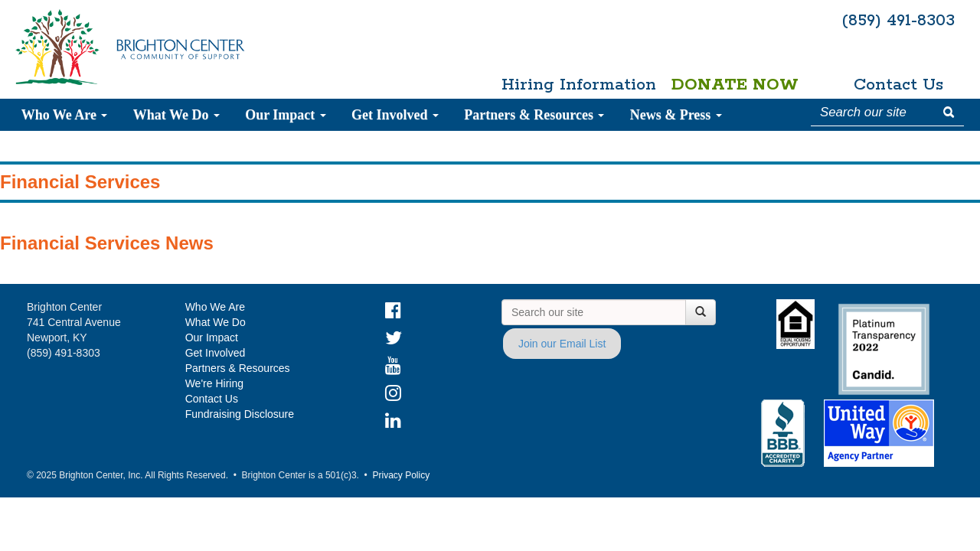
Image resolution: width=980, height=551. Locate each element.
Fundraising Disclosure (240, 414)
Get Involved (395, 115)
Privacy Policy (401, 475)
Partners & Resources (534, 115)
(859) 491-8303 (898, 21)
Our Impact (286, 115)
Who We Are (65, 115)
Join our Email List (562, 344)
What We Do (176, 115)
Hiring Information (572, 85)
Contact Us (898, 85)
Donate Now (735, 85)
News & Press (676, 115)
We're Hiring (214, 383)
